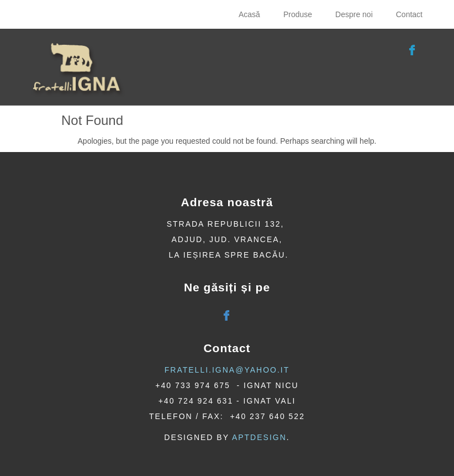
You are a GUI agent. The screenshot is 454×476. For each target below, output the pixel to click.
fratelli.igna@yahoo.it (227, 370)
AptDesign (259, 437)
